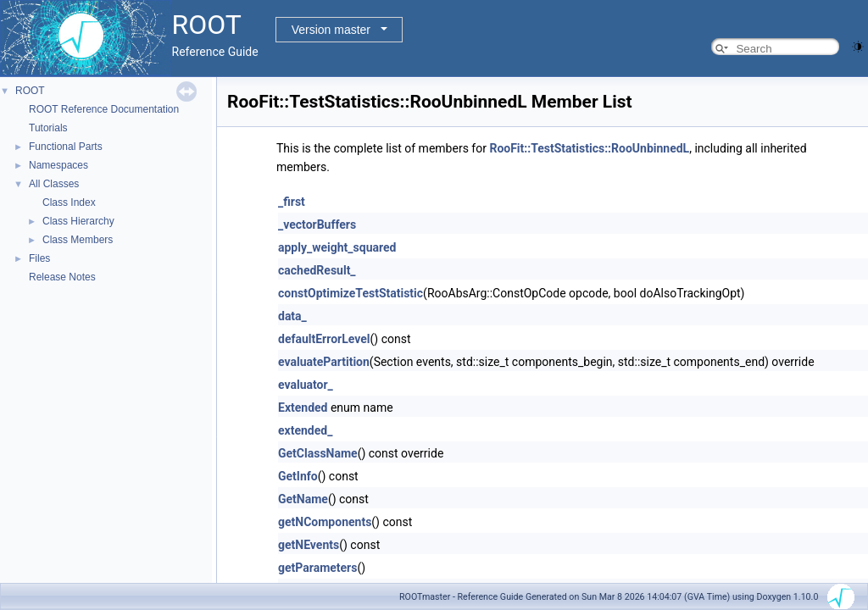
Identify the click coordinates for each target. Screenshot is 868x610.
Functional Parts (66, 147)
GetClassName (318, 453)
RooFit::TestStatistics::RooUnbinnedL (589, 148)
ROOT (30, 91)
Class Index (69, 202)
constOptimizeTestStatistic (351, 293)
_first (292, 202)
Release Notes (62, 277)
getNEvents (309, 545)
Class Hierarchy (78, 221)
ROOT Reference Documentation (104, 109)
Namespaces (58, 165)
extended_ (305, 430)
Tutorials (48, 128)
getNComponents (325, 522)
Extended (303, 408)
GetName (303, 499)
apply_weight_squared (337, 247)
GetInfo (298, 476)
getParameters (317, 568)
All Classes (54, 184)
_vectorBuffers (317, 225)
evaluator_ (306, 385)
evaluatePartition (324, 362)
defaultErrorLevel (324, 339)
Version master (331, 30)
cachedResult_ (317, 270)
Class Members (78, 240)
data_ (292, 316)
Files (39, 258)
